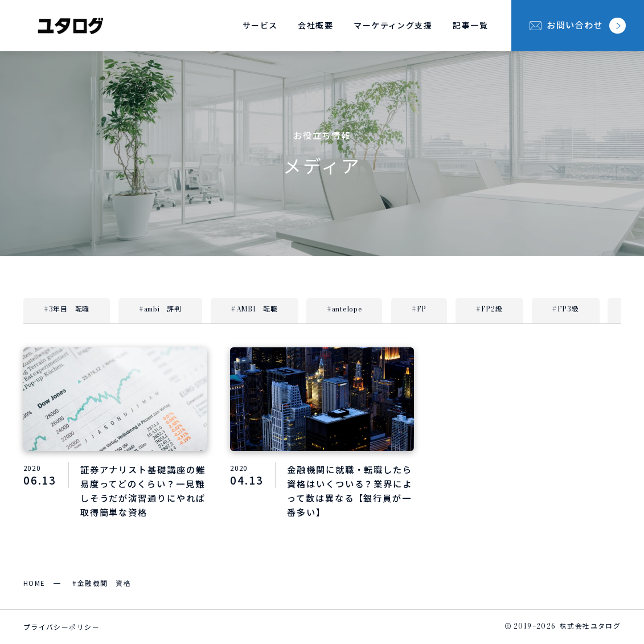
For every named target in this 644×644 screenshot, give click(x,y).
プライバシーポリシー (61, 627)
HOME (34, 583)
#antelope (344, 310)
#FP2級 (489, 310)
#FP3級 (566, 310)
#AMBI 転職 (255, 310)
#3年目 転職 (67, 310)
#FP (419, 310)
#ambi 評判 (160, 310)
